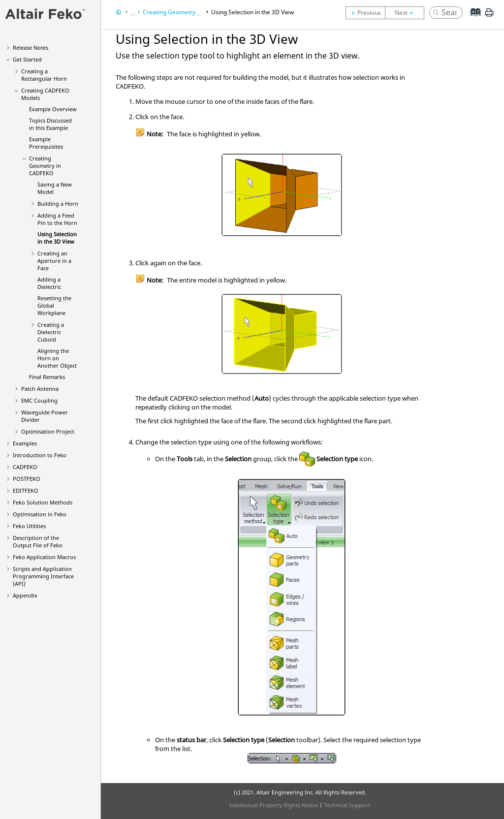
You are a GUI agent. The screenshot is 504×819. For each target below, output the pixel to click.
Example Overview (53, 109)
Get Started (27, 59)
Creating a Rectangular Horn (44, 75)
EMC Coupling (39, 400)
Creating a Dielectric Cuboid (51, 332)
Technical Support (347, 805)
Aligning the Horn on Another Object (57, 358)
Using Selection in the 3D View (57, 238)
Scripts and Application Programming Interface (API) (43, 576)
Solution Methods (43, 502)
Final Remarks (47, 377)
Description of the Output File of (38, 541)
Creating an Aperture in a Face (54, 261)
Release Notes (31, 47)
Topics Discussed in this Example (50, 124)
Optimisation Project (48, 431)
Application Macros (44, 557)
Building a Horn (58, 204)
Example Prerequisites (46, 143)
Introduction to (40, 455)
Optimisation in (40, 514)
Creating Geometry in (45, 166)
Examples (25, 443)
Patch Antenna (40, 389)
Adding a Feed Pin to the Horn (57, 219)
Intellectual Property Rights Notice (274, 805)
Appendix (25, 595)
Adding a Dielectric (49, 283)
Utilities (29, 526)
